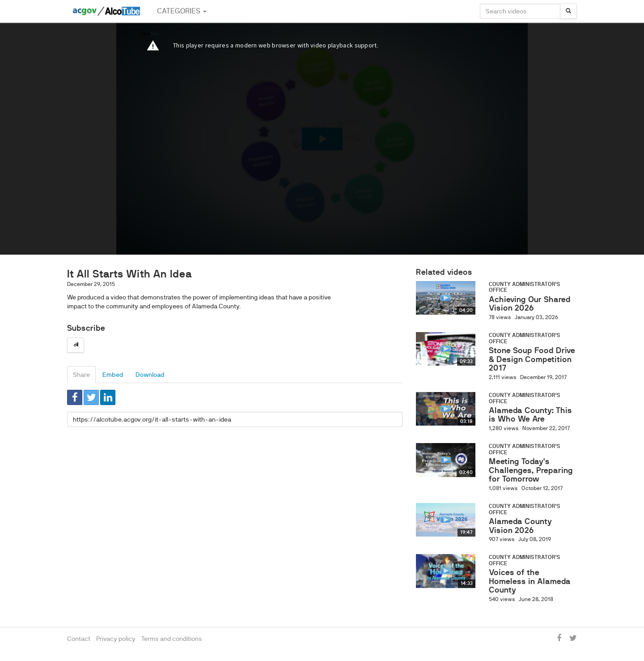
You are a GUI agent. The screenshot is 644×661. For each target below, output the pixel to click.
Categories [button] (182, 11)
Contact (79, 639)
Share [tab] (81, 375)
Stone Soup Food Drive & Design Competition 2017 (532, 359)
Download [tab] (150, 375)
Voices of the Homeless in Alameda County (530, 581)
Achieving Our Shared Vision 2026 (530, 304)
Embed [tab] (113, 375)
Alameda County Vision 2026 (520, 526)
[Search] (568, 11)
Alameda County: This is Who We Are (530, 415)
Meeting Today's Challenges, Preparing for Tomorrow (531, 470)
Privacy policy (116, 639)
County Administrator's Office (525, 287)
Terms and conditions (172, 639)
